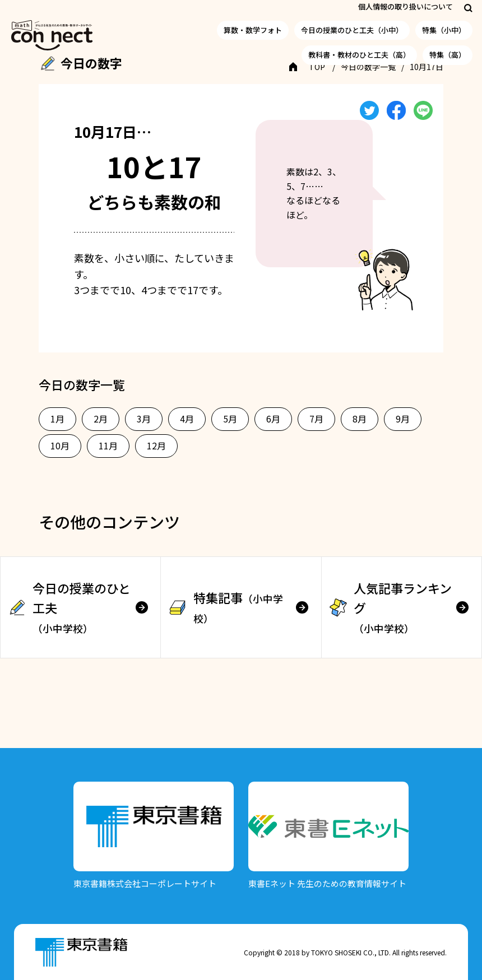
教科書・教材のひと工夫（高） (359, 55)
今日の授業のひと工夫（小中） (352, 30)
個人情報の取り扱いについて (405, 6)
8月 (360, 419)
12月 (156, 445)
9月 (403, 419)
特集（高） (448, 55)
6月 (273, 419)
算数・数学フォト (253, 30)
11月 (108, 445)
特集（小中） (444, 30)
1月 (57, 419)
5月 (230, 419)
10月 (60, 445)
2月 (101, 419)
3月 (144, 419)
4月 (187, 419)
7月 (316, 419)
